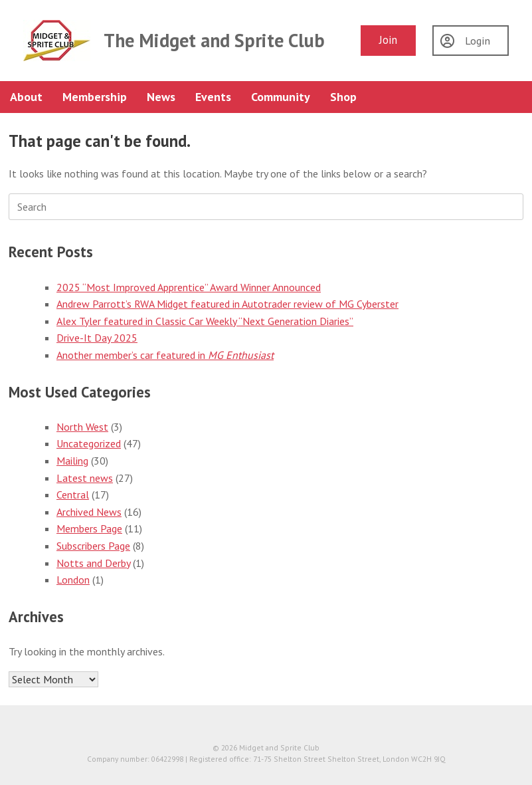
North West (82, 427)
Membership (95, 97)
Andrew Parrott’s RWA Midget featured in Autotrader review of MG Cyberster (227, 304)
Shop (343, 97)
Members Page (89, 528)
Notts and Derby (93, 563)
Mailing (72, 461)
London (73, 580)
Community (281, 97)
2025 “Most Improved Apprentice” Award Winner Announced (189, 287)
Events (213, 97)
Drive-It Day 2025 (97, 338)
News (161, 97)
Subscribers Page (93, 546)
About (26, 97)
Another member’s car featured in (165, 355)
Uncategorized (89, 443)
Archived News (89, 512)
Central (73, 495)
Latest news (85, 478)
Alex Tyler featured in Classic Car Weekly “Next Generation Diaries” (205, 321)
